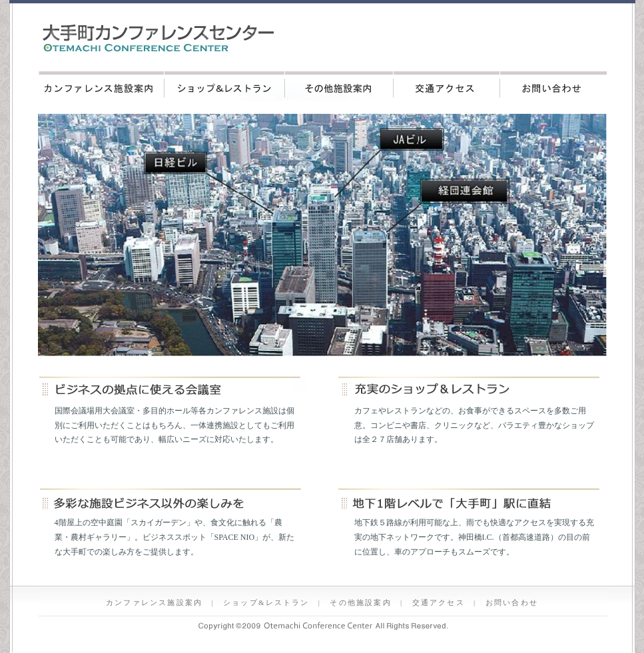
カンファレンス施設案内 (101, 86)
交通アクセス (447, 86)
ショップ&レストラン (225, 86)
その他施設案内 (339, 86)
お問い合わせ (553, 86)
